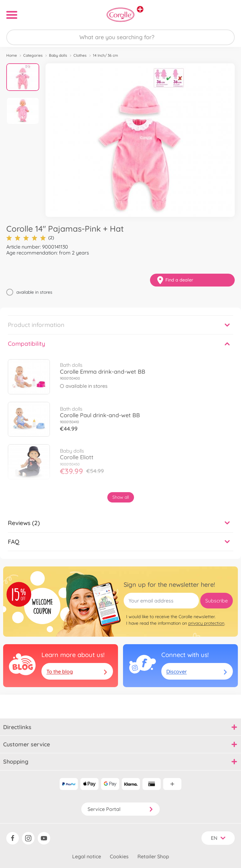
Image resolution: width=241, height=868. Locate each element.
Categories (33, 55)
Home (12, 55)
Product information (36, 325)
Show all (121, 497)
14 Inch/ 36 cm (105, 55)
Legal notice (87, 856)
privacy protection (206, 623)
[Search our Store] (120, 37)
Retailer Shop (153, 856)
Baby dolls (58, 55)
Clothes (80, 55)
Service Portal (120, 809)
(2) (30, 238)
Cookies (119, 856)
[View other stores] (140, 9)
